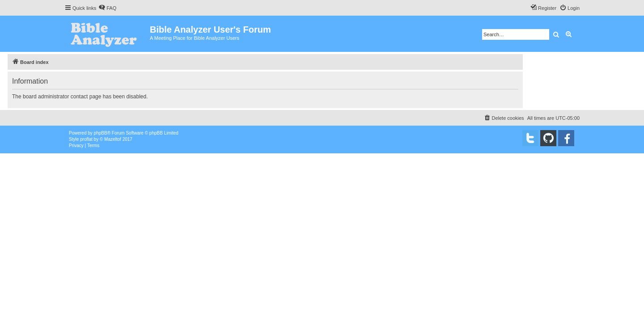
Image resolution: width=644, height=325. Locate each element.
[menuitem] (107, 8)
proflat (86, 139)
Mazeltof (113, 139)
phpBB (101, 133)
